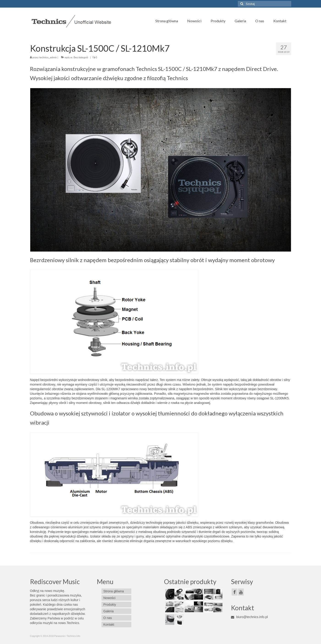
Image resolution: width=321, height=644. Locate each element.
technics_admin (48, 57)
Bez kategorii (81, 57)
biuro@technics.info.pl (249, 617)
